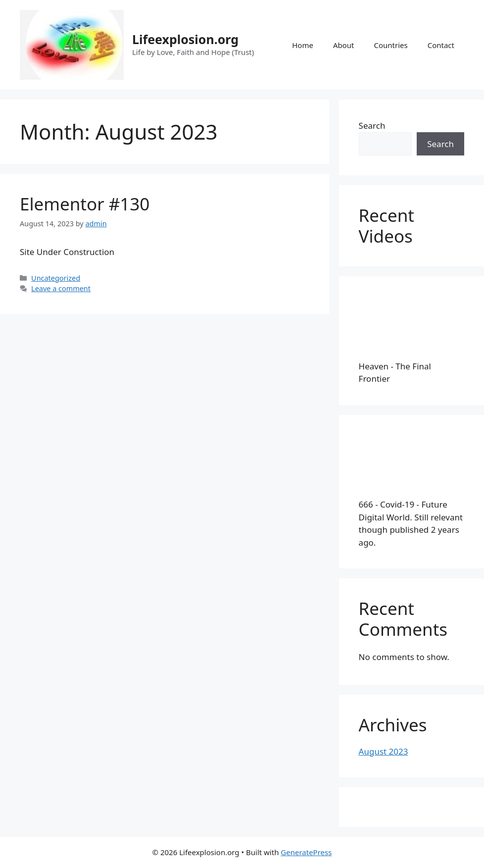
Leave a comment (61, 288)
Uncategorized (56, 278)
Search (372, 126)
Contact (441, 45)
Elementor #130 (85, 204)
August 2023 (384, 751)
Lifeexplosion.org (185, 39)
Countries (390, 45)
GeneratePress (306, 852)
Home (303, 45)
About (344, 45)
